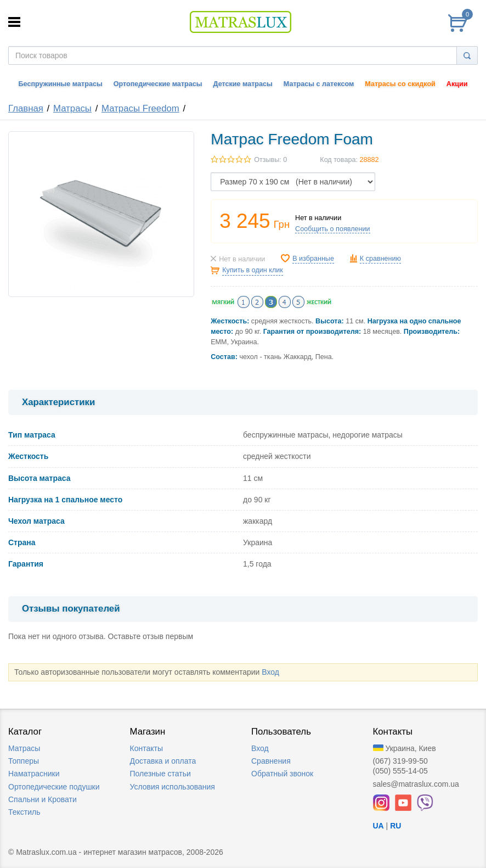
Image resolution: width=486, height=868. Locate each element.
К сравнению (380, 259)
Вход (270, 672)
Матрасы (72, 108)
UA (378, 826)
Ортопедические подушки (54, 787)
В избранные (313, 259)
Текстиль (24, 812)
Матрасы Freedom (140, 108)
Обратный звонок (282, 774)
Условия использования (173, 787)
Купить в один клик (253, 270)
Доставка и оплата (163, 761)
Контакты (146, 748)
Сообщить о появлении (332, 229)
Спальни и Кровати (43, 799)
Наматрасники (34, 774)
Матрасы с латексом (319, 84)
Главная (26, 108)
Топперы (24, 761)
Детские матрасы (243, 84)
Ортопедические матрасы (158, 84)
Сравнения (271, 761)
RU (395, 826)
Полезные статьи (160, 774)
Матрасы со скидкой (400, 84)
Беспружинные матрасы (61, 84)
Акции (457, 84)
